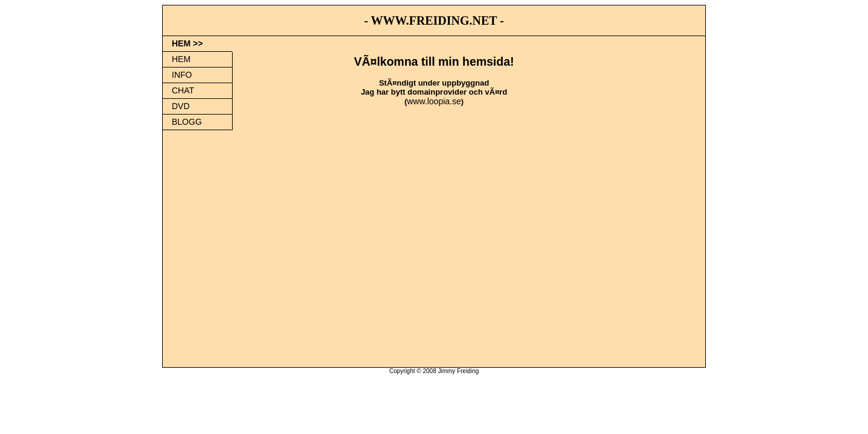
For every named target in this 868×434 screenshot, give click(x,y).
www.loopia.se (434, 101)
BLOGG (187, 122)
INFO (182, 75)
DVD (181, 106)
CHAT (183, 90)
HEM (181, 59)
